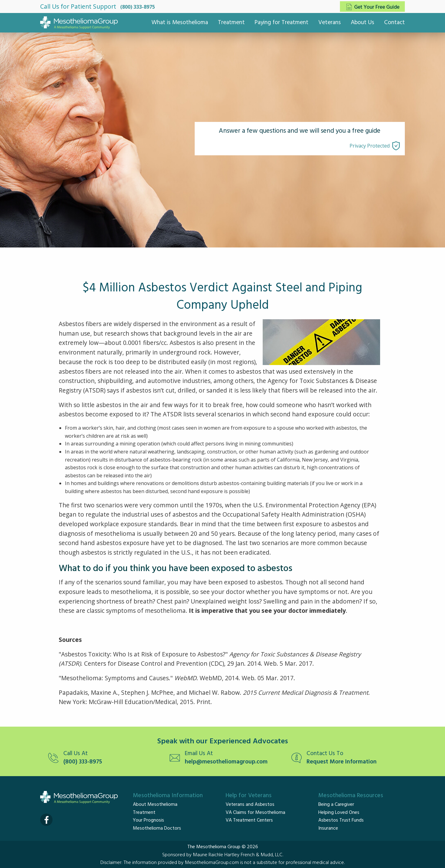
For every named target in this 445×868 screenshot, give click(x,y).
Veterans (330, 23)
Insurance (328, 828)
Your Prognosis (148, 820)
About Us (362, 23)
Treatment (231, 23)
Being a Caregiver (336, 805)
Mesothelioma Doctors (157, 828)
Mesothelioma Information (168, 796)
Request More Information (342, 762)
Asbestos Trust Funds (341, 820)
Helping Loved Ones (339, 813)
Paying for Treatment (282, 23)
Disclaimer (111, 863)
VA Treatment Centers (249, 820)
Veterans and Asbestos (250, 805)
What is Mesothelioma (180, 23)
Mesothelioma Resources (351, 796)
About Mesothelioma (155, 805)
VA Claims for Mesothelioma (255, 813)
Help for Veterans (249, 796)
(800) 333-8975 (138, 7)
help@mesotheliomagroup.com (226, 762)
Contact (394, 23)
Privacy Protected (370, 146)
